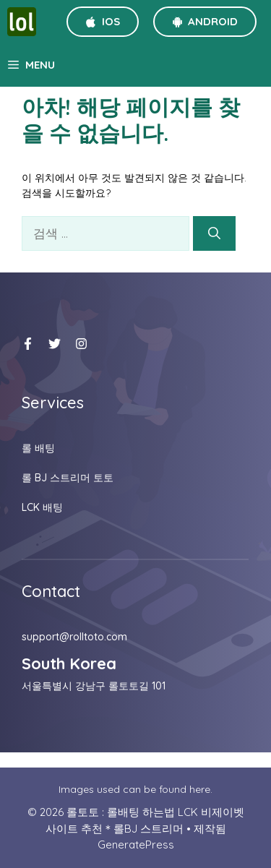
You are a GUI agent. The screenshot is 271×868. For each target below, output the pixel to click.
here (200, 789)
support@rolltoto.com (74, 637)
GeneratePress (136, 845)
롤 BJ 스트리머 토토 (68, 478)
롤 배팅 (38, 448)
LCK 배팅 (42, 507)
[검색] (214, 233)
